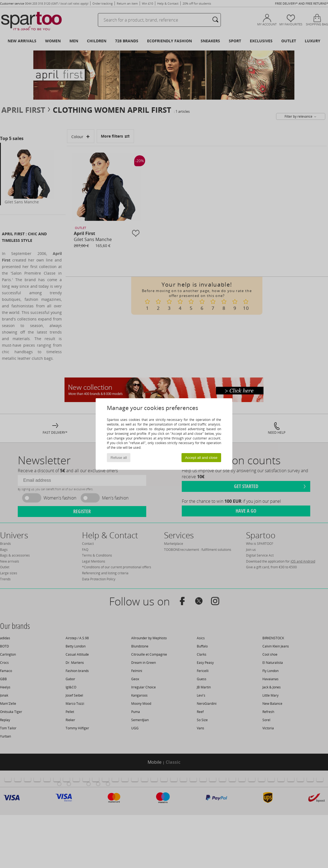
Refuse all (119, 458)
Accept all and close (201, 458)
